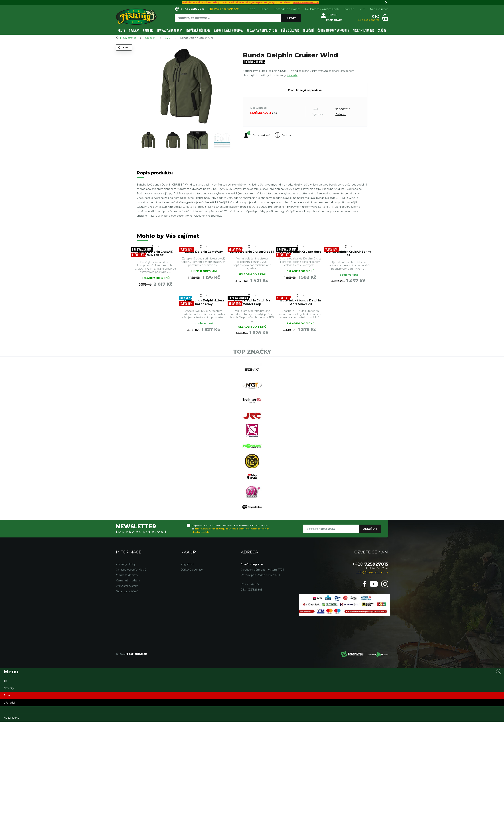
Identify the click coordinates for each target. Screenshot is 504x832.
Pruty (122, 31)
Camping (148, 31)
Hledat (292, 18)
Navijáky (134, 31)
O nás (264, 9)
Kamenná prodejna (128, 639)
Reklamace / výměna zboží (322, 9)
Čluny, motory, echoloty (333, 31)
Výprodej (9, 761)
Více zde (293, 75)
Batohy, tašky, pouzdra (228, 31)
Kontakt (349, 9)
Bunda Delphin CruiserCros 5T (252, 256)
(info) (274, 113)
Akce (7, 754)
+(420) (192, 9)
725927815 (370, 623)
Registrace (187, 623)
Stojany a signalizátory (262, 31)
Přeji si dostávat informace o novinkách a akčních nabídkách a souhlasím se (231, 587)
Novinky (9, 747)
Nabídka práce (379, 9)
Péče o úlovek (290, 31)
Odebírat (370, 587)
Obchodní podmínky (287, 9)
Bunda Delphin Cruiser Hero (300, 256)
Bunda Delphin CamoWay (204, 256)
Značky (382, 31)
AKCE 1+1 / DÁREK (363, 31)
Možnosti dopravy (127, 634)
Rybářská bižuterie (198, 31)
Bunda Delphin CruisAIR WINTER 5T (155, 256)
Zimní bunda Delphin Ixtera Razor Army (155, 315)
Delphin (341, 114)
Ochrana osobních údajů (131, 628)
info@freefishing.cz (226, 9)
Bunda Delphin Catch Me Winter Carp (204, 315)
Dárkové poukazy (192, 628)
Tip (5, 739)
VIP (362, 9)
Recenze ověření (127, 650)
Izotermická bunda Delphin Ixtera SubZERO (252, 317)
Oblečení (308, 31)
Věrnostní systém (127, 644)
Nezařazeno (11, 776)
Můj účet (332, 15)
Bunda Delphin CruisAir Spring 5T (349, 256)
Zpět (126, 53)
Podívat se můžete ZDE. (306, 2)
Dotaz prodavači (258, 135)
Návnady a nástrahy (170, 31)
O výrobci (289, 135)
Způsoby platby (126, 623)
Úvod (252, 9)
